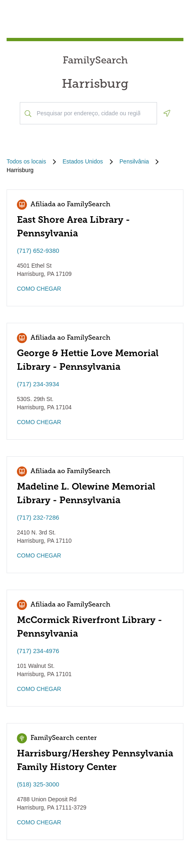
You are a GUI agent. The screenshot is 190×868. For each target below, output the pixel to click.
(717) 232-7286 (38, 517)
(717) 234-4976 (38, 651)
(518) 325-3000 (38, 784)
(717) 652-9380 (38, 251)
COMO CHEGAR (39, 289)
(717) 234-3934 (38, 384)
